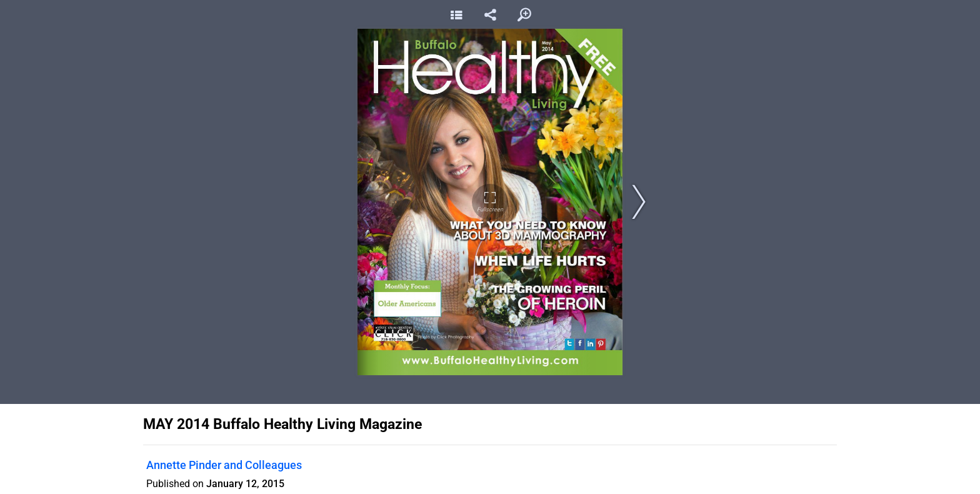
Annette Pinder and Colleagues (224, 465)
